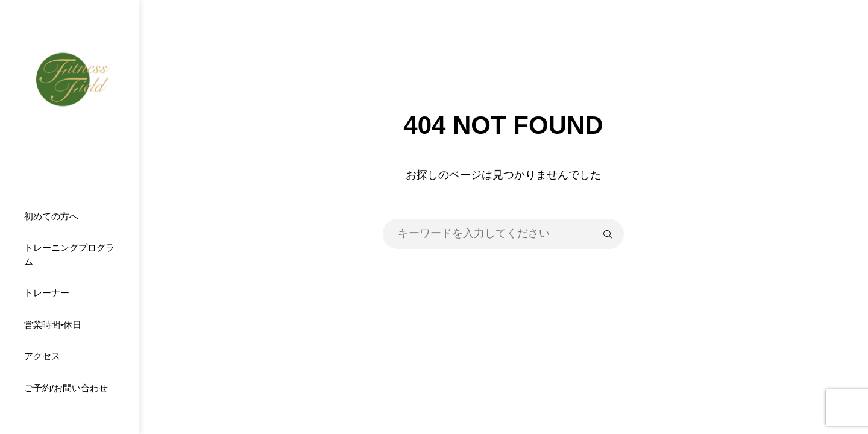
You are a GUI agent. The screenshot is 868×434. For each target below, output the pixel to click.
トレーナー (47, 293)
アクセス (42, 356)
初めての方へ (51, 216)
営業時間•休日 (53, 325)
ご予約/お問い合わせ (66, 388)
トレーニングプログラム (69, 254)
